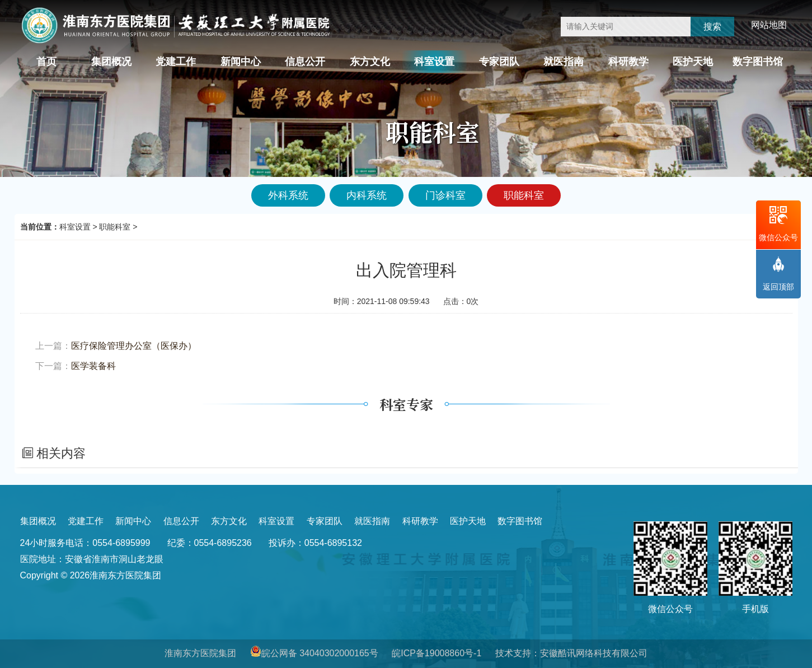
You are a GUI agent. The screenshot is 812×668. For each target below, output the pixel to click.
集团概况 (111, 62)
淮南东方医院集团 (200, 653)
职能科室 (115, 227)
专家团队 (499, 62)
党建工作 (176, 62)
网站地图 (769, 25)
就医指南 (564, 62)
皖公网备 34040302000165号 (320, 653)
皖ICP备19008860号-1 (436, 653)
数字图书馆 (758, 62)
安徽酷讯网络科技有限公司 (594, 653)
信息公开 (305, 62)
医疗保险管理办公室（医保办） (134, 346)
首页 (46, 62)
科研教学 (628, 62)
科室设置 (434, 62)
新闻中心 (241, 62)
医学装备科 (93, 366)
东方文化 (370, 62)
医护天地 (693, 62)
